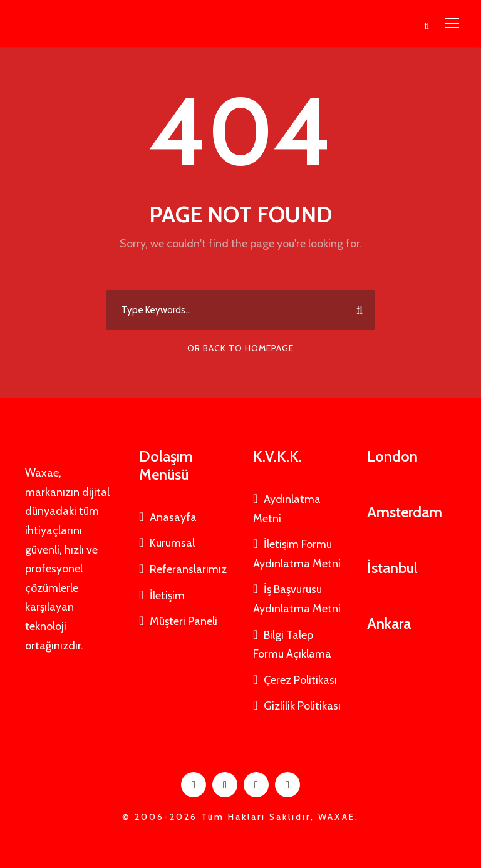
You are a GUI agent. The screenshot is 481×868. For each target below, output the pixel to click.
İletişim (167, 596)
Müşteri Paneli (184, 621)
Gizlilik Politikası (302, 706)
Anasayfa (173, 517)
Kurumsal (172, 543)
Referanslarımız (188, 569)
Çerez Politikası (300, 680)
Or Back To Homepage (240, 348)
